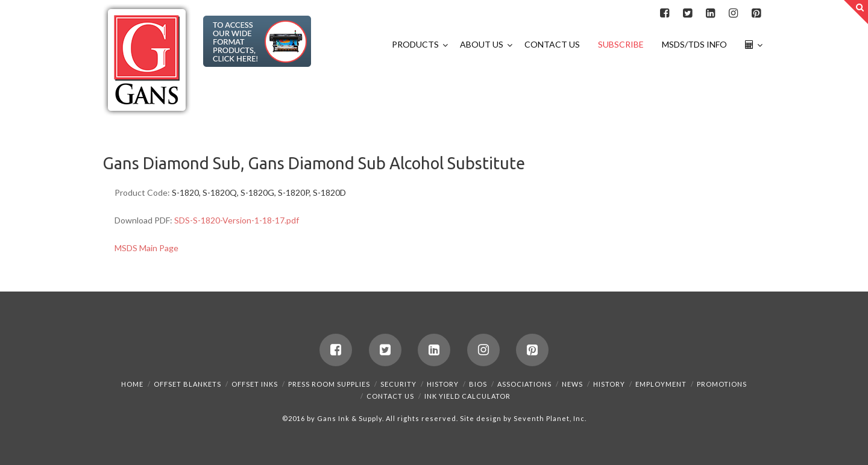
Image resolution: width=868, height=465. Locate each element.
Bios (478, 384)
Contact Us (390, 396)
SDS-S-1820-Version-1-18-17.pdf (237, 220)
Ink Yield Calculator (467, 396)
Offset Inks (255, 384)
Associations (524, 384)
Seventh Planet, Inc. (549, 418)
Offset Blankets (187, 384)
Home (132, 384)
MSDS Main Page (146, 248)
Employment (661, 384)
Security (398, 384)
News (572, 384)
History (443, 384)
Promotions (722, 384)
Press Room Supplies (329, 384)
